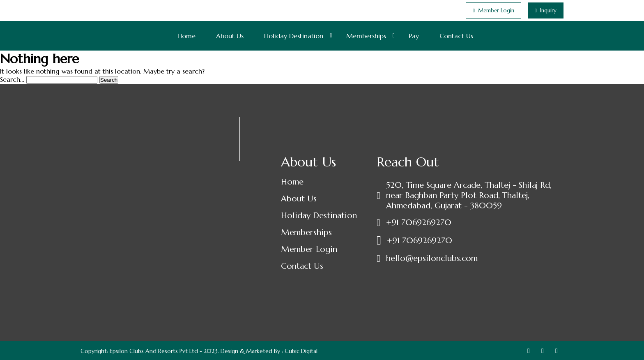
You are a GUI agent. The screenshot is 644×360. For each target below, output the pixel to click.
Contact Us (456, 36)
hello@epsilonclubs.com (432, 258)
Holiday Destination (294, 36)
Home (186, 36)
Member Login (309, 249)
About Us (230, 36)
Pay (414, 36)
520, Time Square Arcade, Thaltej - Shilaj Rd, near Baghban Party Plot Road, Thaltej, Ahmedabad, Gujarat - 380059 (469, 195)
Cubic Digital (301, 351)
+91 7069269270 (419, 223)
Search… (12, 79)
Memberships (366, 36)
